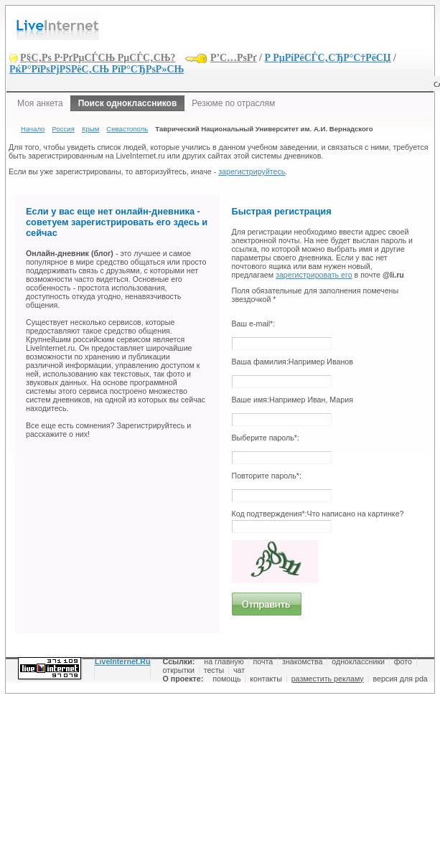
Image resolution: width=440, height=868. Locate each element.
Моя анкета (40, 103)
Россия (63, 129)
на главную (224, 661)
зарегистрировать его (314, 275)
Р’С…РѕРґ (234, 58)
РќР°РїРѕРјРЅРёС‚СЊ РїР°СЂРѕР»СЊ (97, 69)
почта (263, 661)
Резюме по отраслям (233, 103)
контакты (266, 679)
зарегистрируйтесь (252, 171)
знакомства (302, 661)
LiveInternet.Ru (123, 661)
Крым (90, 129)
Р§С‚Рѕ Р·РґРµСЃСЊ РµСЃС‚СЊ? (98, 58)
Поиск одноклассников (128, 103)
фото (403, 661)
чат (239, 670)
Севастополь (127, 129)
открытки (179, 670)
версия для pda (400, 679)
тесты (214, 670)
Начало (33, 129)
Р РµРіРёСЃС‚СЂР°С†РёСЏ (327, 58)
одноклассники (358, 661)
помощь (226, 679)
